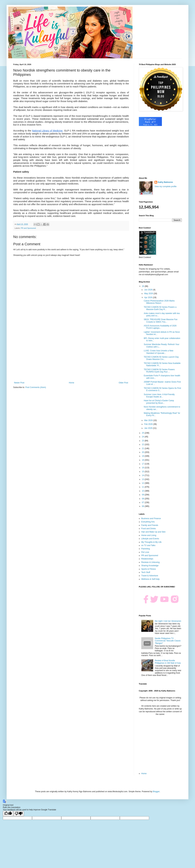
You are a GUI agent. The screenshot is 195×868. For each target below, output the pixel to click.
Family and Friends (150, 525)
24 (143, 437)
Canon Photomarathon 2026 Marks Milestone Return (159, 302)
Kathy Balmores (165, 182)
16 (143, 468)
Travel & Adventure (150, 576)
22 (143, 444)
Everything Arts (148, 522)
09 (143, 495)
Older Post (123, 383)
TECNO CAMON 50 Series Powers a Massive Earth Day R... (160, 308)
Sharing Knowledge (150, 566)
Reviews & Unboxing (150, 562)
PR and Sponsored (28, 228)
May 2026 (149, 294)
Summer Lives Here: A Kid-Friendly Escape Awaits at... (159, 396)
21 (143, 448)
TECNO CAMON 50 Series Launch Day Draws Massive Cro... (161, 358)
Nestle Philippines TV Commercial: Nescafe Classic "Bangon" (168, 641)
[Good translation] (8, 814)
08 (143, 499)
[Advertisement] (71, 354)
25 (143, 433)
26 (143, 286)
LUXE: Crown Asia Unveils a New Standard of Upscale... (159, 352)
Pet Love (145, 552)
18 (143, 460)
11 (143, 487)
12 (143, 483)
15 (143, 472)
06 (143, 506)
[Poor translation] (19, 814)
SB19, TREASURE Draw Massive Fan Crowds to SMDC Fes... (161, 321)
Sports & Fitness (149, 569)
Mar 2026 (149, 420)
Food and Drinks (149, 529)
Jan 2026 (149, 428)
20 (143, 452)
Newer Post (19, 383)
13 (143, 479)
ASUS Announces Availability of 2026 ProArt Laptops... (160, 327)
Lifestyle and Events (150, 539)
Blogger (156, 792)
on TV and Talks (148, 545)
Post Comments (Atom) (36, 387)
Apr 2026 (149, 297)
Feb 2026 (149, 424)
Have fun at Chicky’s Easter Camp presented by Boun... (159, 402)
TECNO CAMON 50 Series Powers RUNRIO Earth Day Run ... (159, 371)
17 (143, 464)
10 (143, 491)
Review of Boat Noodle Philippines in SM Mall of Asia (168, 662)
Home (72, 383)
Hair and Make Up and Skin (153, 532)
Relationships (147, 559)
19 (143, 456)
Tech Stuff (146, 572)
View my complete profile (166, 186)
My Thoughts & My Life (151, 542)
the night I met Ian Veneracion (168, 621)
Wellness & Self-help (150, 579)
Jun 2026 (149, 290)
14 (143, 475)
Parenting (146, 549)
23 (143, 441)
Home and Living (149, 535)
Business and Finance (151, 518)
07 (143, 502)
